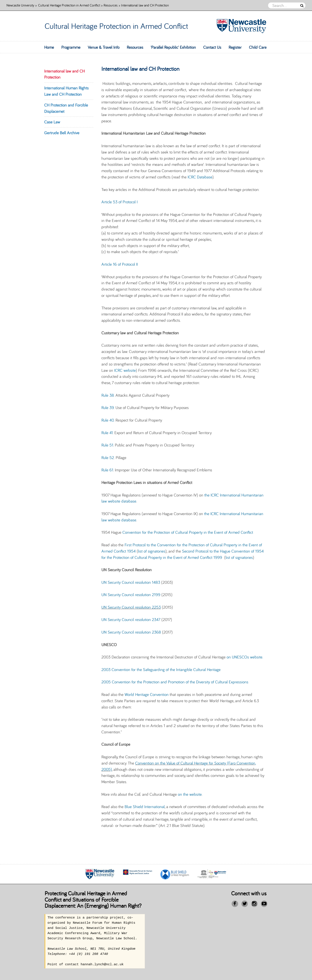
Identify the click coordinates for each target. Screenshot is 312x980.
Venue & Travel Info (104, 47)
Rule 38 (108, 395)
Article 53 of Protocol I (119, 202)
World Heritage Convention (147, 694)
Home (49, 47)
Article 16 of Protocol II (120, 264)
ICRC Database (200, 177)
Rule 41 (107, 433)
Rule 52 (108, 458)
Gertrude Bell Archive (62, 133)
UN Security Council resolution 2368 (131, 632)
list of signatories (152, 551)
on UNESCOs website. (245, 657)
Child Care (258, 47)
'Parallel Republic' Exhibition (173, 47)
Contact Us (212, 47)
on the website (190, 794)
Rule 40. (108, 420)
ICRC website (125, 370)
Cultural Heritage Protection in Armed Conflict (69, 5)
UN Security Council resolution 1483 (131, 582)
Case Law (52, 122)
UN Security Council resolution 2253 (131, 607)
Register (235, 47)
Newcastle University (20, 5)
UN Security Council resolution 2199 (131, 595)
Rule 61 (107, 470)
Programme (71, 47)
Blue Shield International (145, 807)
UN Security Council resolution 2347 (131, 619)
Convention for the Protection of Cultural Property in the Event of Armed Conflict (188, 532)
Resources (111, 5)
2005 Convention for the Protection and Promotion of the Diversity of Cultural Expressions (175, 682)
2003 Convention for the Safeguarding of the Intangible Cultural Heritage (161, 670)
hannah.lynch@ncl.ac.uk (102, 965)
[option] (100, 874)
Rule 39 (108, 408)
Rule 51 (107, 445)
